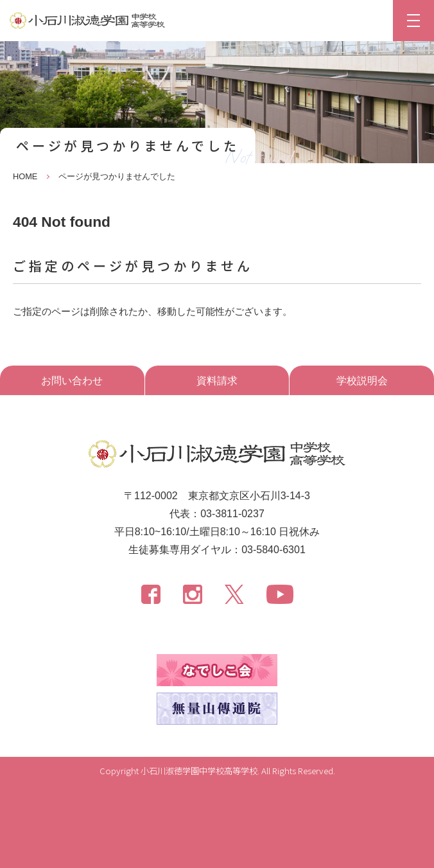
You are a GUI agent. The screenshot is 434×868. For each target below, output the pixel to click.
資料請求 (217, 381)
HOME (25, 176)
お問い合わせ (72, 381)
